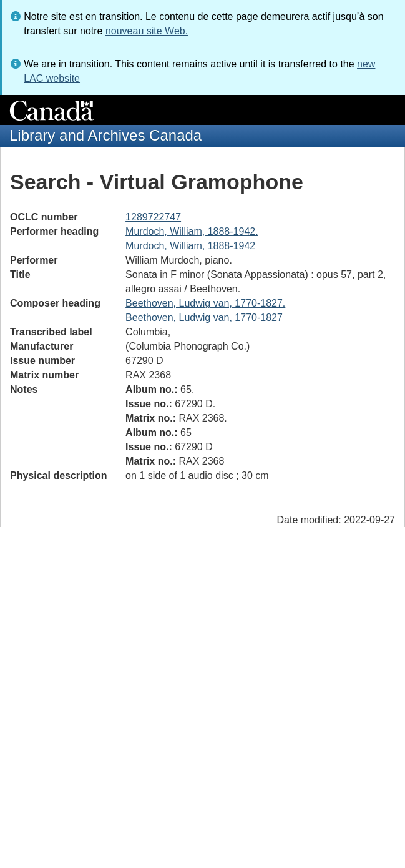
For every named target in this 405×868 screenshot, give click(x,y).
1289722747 (153, 217)
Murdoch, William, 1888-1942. (192, 231)
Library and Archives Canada (105, 135)
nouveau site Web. (147, 31)
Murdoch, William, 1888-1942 (190, 246)
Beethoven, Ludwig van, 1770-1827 (204, 318)
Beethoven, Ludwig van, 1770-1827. (205, 303)
